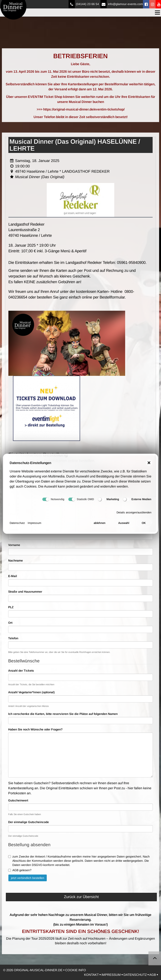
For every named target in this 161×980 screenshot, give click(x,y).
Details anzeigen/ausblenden (134, 515)
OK (144, 526)
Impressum (34, 526)
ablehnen (100, 526)
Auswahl (124, 526)
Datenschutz (17, 526)
